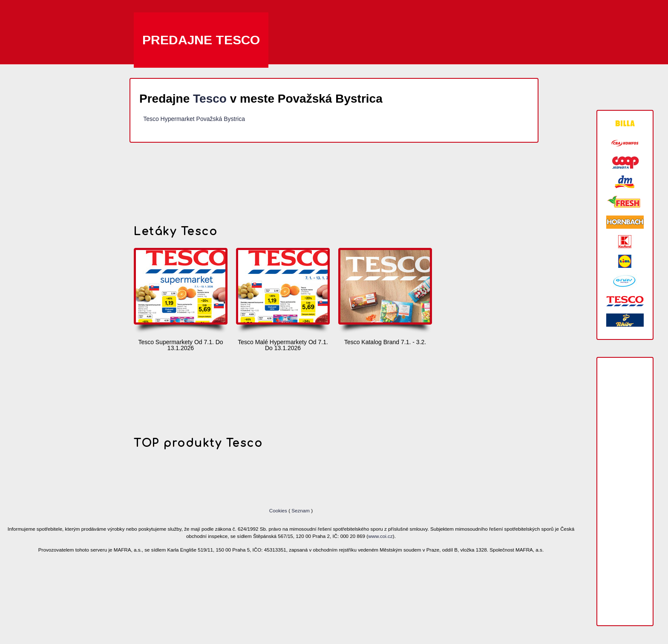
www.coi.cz (380, 536)
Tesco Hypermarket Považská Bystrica (194, 119)
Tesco (210, 99)
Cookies (279, 510)
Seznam (301, 510)
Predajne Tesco (201, 40)
